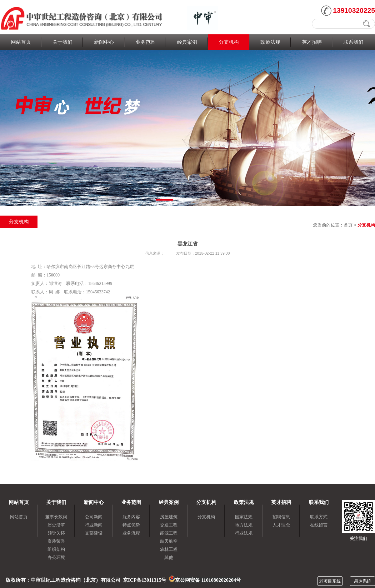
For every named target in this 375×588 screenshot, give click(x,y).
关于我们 (62, 42)
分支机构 (229, 42)
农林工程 (169, 549)
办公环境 (56, 557)
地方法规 (244, 525)
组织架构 (56, 549)
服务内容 (131, 517)
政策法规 (270, 42)
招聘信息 (281, 517)
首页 (348, 225)
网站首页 (21, 42)
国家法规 (244, 517)
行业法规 (244, 533)
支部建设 (94, 533)
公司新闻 (94, 517)
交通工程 (169, 525)
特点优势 (131, 525)
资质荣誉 (56, 541)
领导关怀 (56, 533)
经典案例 (187, 42)
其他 (169, 557)
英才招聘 (312, 42)
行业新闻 (94, 525)
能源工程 (169, 533)
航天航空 (169, 541)
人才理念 (281, 525)
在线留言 (319, 525)
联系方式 (319, 517)
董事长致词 (56, 517)
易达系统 (362, 581)
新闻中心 (104, 42)
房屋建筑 (169, 517)
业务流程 (131, 533)
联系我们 (353, 42)
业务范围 (146, 42)
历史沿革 (56, 525)
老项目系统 (330, 581)
